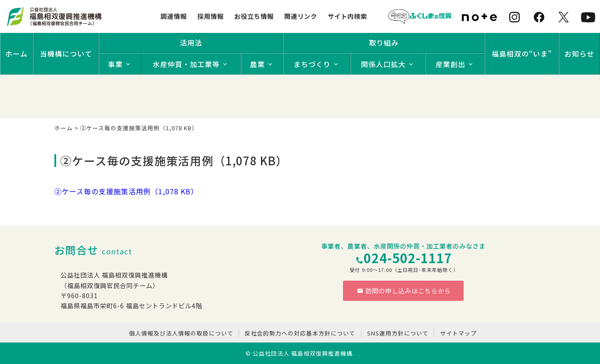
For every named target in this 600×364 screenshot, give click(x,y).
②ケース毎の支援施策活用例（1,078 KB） (126, 191)
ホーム (16, 54)
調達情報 (174, 16)
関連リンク (301, 16)
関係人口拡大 (383, 64)
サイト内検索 (347, 16)
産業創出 (450, 64)
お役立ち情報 (254, 16)
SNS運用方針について (398, 333)
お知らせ (579, 54)
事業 (115, 64)
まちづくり (312, 64)
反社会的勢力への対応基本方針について (300, 333)
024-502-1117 (408, 258)
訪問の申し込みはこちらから (404, 291)
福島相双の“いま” (522, 54)
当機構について (66, 54)
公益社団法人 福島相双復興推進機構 (303, 353)
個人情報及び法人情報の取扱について (181, 333)
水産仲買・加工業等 (186, 64)
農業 (257, 64)
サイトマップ (458, 333)
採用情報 (211, 16)
